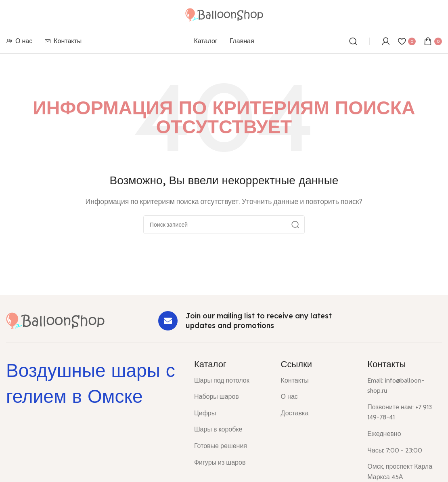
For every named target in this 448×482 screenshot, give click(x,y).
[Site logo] (224, 14)
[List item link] (231, 381)
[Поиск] (353, 41)
